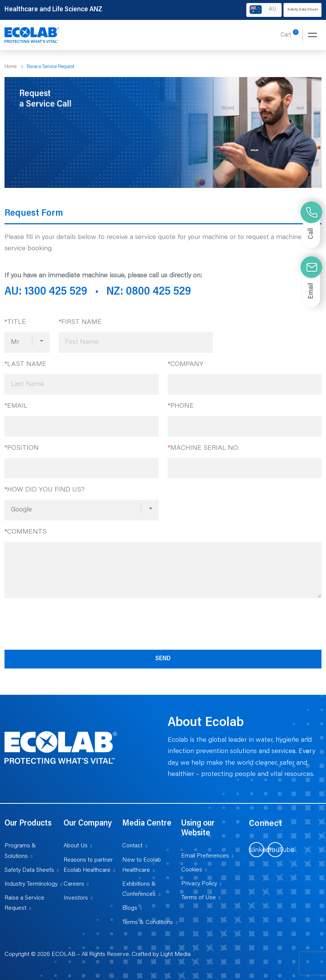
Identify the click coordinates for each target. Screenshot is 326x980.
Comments (26, 532)
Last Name (25, 364)
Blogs (130, 908)
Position (22, 448)
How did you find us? (45, 490)
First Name (80, 322)
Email (16, 406)
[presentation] (62, 623)
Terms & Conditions (148, 923)
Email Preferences (205, 856)
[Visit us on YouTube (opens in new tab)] (275, 850)
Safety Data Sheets (29, 870)
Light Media (175, 954)
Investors (76, 898)
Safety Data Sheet (302, 10)
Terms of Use (199, 898)
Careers (74, 884)
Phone (181, 406)
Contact (132, 846)
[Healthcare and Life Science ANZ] (32, 35)
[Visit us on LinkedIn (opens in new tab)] (256, 850)
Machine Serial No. (203, 448)
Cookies (192, 870)
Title (15, 322)
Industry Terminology (31, 884)
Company (186, 364)
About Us (76, 846)
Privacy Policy (199, 884)
